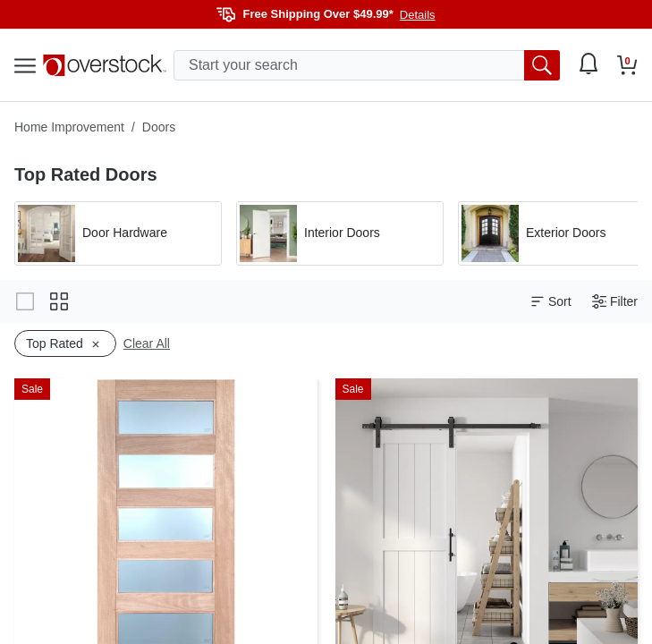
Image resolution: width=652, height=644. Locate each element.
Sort (551, 302)
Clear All (147, 343)
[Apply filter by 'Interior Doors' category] (340, 233)
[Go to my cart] (627, 65)
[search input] (367, 65)
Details (418, 15)
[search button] (542, 65)
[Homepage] (105, 65)
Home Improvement (69, 127)
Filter (615, 302)
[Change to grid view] (59, 301)
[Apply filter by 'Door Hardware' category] (118, 233)
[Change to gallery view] (25, 301)
